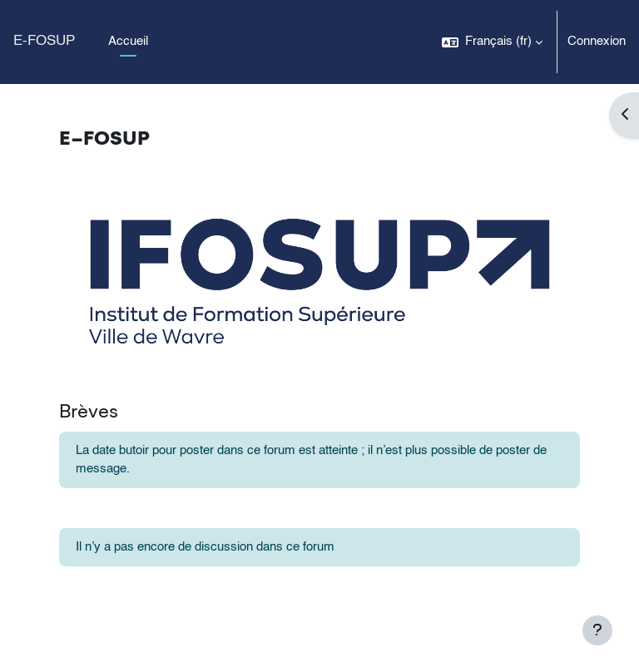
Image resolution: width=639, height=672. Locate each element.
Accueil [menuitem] (128, 42)
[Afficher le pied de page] (597, 630)
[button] (492, 42)
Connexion (597, 42)
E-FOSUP (44, 41)
